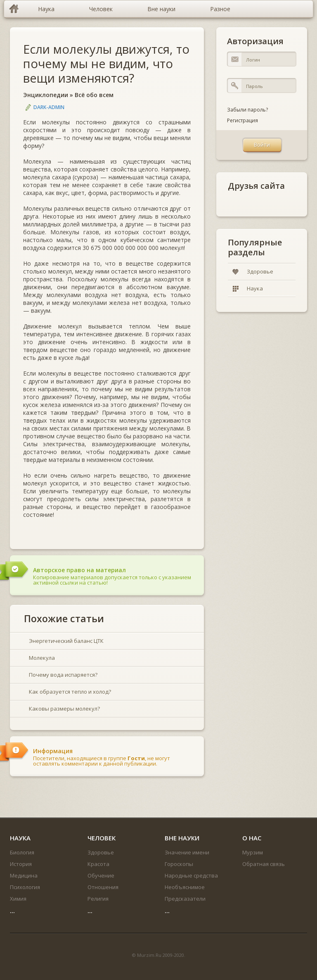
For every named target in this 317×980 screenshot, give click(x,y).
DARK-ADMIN (49, 107)
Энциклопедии (46, 95)
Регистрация (242, 120)
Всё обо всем (94, 95)
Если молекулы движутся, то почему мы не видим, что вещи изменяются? (106, 63)
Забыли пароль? (247, 110)
